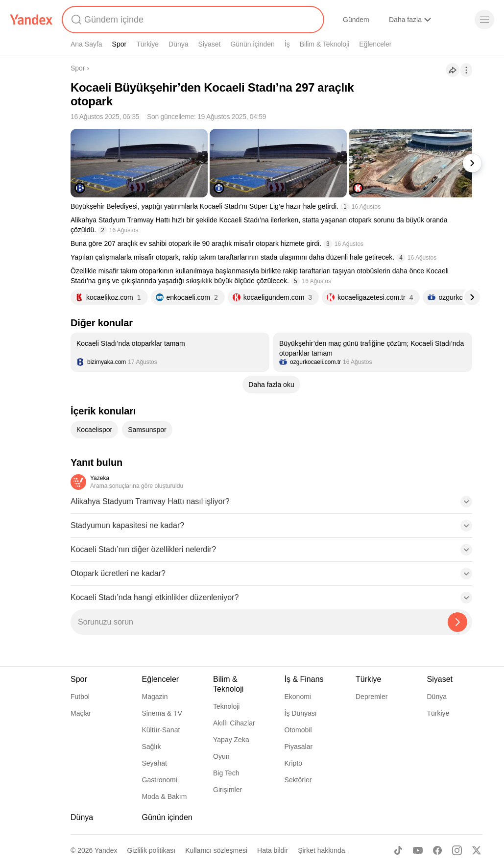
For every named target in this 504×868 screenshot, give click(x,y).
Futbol (80, 697)
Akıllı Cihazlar (234, 723)
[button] (271, 505)
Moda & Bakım (165, 796)
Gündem (356, 20)
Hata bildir (273, 850)
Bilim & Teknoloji (325, 44)
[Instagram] (457, 850)
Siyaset (210, 44)
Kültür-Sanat (161, 730)
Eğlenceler (375, 44)
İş (287, 44)
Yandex (106, 850)
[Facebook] (437, 850)
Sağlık (152, 747)
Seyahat (155, 763)
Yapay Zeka (231, 740)
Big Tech (226, 773)
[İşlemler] (466, 70)
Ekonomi (298, 697)
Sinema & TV (162, 713)
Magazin (155, 697)
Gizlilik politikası (151, 850)
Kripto (294, 763)
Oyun (221, 756)
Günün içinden (252, 44)
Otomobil (298, 730)
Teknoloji (226, 706)
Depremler (372, 697)
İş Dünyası (301, 713)
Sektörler (298, 780)
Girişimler (228, 790)
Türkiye (147, 44)
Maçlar (81, 713)
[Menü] (484, 20)
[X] (477, 850)
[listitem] (170, 352)
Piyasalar (299, 747)
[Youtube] (418, 850)
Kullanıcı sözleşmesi (216, 850)
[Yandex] (31, 20)
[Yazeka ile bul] (457, 622)
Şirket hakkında (322, 850)
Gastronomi (160, 780)
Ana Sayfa (86, 44)
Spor (120, 44)
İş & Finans (304, 679)
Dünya (178, 44)
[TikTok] (398, 850)
